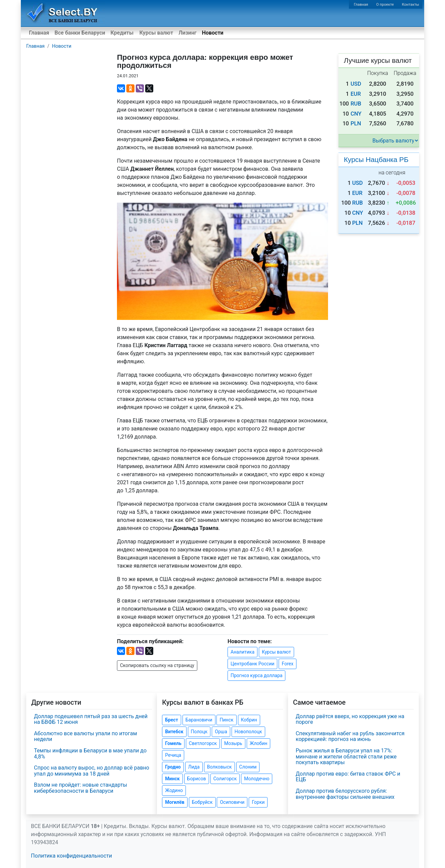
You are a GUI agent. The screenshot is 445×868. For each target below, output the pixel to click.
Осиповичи (232, 802)
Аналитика (242, 652)
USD (356, 84)
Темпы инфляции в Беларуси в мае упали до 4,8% (90, 754)
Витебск (174, 732)
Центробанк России (252, 664)
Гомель (173, 743)
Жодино (174, 790)
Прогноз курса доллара (256, 675)
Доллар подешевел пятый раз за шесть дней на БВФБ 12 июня (91, 719)
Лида (194, 767)
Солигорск (225, 779)
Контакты (411, 5)
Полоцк (199, 732)
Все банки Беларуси (80, 33)
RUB (356, 104)
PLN (356, 123)
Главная (361, 5)
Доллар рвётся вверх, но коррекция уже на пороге (350, 719)
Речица (173, 755)
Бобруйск (202, 802)
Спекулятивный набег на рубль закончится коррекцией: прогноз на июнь (350, 736)
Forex (288, 664)
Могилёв (175, 802)
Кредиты (122, 33)
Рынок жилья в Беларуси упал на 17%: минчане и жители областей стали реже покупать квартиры (346, 756)
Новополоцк (248, 732)
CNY (356, 114)
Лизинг (187, 33)
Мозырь (233, 743)
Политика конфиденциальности (71, 856)
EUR (356, 94)
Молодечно (257, 779)
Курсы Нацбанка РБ (376, 159)
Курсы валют (156, 33)
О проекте (385, 5)
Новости (213, 33)
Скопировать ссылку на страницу (157, 665)
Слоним (248, 767)
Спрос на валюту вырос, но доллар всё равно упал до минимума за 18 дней (92, 771)
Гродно (173, 767)
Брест (171, 720)
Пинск (226, 720)
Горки (258, 802)
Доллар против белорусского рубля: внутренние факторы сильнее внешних (345, 794)
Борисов (197, 779)
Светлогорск (203, 743)
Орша (221, 732)
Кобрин (249, 720)
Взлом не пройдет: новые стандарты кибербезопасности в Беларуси (80, 788)
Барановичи (199, 720)
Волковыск (219, 767)
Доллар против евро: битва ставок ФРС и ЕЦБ (348, 777)
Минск (172, 779)
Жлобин (259, 743)
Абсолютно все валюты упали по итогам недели (86, 736)
